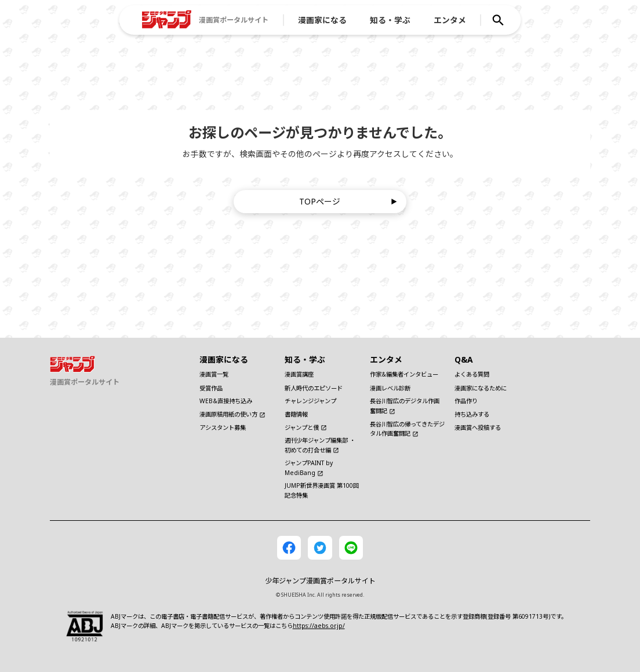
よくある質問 (472, 374)
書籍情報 (296, 414)
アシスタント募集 (223, 428)
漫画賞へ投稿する (478, 428)
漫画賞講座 (299, 374)
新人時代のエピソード (314, 388)
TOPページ (348, 201)
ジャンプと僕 (306, 428)
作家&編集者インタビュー (404, 374)
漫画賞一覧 (214, 374)
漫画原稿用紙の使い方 (232, 414)
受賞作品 (211, 388)
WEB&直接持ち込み (226, 401)
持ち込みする (472, 414)
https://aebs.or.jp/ (319, 626)
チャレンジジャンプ (310, 401)
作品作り (466, 401)
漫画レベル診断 (390, 388)
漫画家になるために (481, 388)
